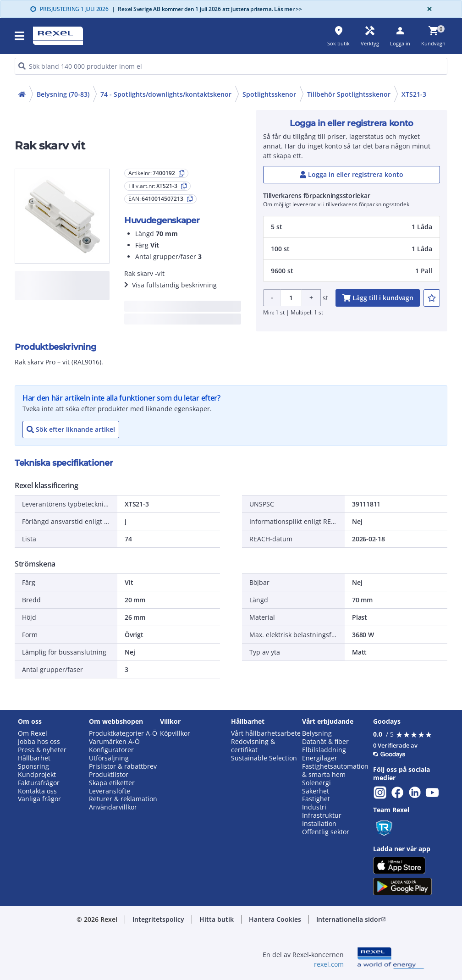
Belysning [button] (317, 733)
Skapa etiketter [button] (112, 783)
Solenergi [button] (316, 783)
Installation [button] (319, 824)
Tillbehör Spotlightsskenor (349, 94)
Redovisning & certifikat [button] (253, 746)
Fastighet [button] (316, 799)
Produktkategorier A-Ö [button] (123, 733)
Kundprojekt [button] (37, 775)
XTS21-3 (414, 94)
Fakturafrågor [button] (39, 783)
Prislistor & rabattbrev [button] (123, 766)
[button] (20, 36)
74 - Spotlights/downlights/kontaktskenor (166, 94)
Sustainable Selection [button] (264, 758)
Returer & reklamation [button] (123, 799)
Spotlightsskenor (269, 94)
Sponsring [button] (33, 766)
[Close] (428, 9)
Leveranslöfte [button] (110, 791)
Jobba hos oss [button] (39, 742)
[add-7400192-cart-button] (378, 298)
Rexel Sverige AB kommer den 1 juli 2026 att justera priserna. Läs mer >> (207, 9)
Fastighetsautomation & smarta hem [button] (335, 771)
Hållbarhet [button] (34, 758)
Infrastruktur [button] (322, 815)
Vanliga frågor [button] (39, 799)
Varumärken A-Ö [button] (114, 742)
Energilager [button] (320, 758)
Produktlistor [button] (109, 775)
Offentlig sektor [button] (326, 832)
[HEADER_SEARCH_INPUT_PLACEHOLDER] (231, 66)
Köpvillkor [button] (175, 733)
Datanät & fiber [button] (325, 742)
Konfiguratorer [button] (111, 750)
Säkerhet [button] (316, 791)
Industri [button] (314, 807)
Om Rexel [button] (33, 733)
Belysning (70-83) (63, 94)
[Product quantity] (291, 298)
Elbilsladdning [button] (324, 750)
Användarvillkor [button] (113, 807)
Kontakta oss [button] (37, 791)
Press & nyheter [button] (42, 750)
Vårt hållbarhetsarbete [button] (266, 733)
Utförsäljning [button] (109, 758)
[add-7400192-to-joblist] (432, 298)
